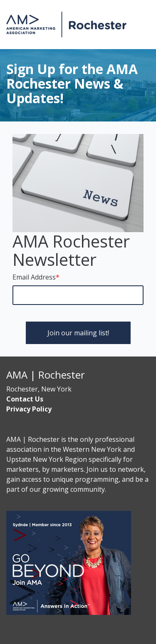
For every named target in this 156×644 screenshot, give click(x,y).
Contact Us (25, 399)
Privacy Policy (29, 409)
